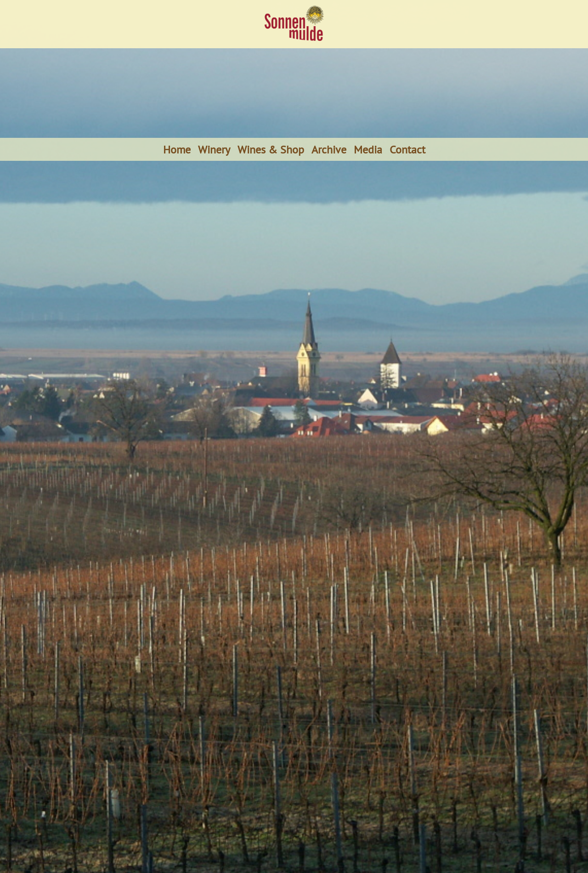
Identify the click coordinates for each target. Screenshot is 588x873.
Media (368, 149)
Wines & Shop (271, 149)
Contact (407, 149)
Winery (214, 149)
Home (177, 149)
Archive (329, 149)
